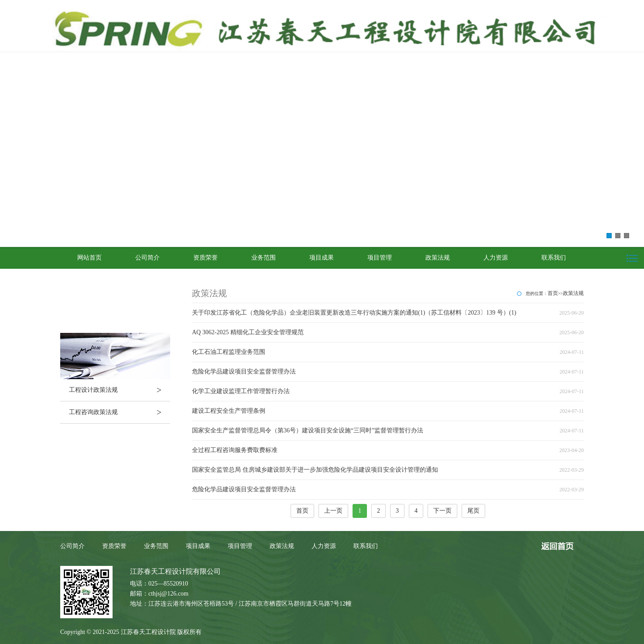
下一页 (442, 511)
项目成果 (322, 258)
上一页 (333, 511)
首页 (553, 293)
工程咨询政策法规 (120, 412)
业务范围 (264, 258)
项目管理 (380, 258)
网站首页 (89, 258)
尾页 (473, 511)
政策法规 (438, 258)
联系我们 (554, 258)
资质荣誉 (206, 258)
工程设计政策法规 (120, 390)
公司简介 (147, 258)
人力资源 (496, 258)
